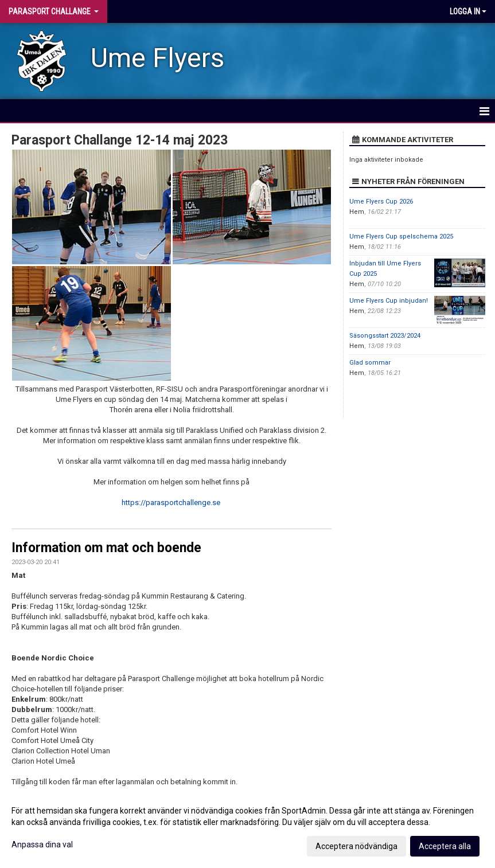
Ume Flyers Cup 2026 (381, 202)
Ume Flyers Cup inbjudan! (389, 301)
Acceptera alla (445, 846)
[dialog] (248, 828)
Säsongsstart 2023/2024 (385, 336)
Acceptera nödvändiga (356, 846)
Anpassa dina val (42, 844)
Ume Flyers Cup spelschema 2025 (401, 236)
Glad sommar (370, 363)
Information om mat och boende (106, 548)
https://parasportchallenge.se (171, 503)
